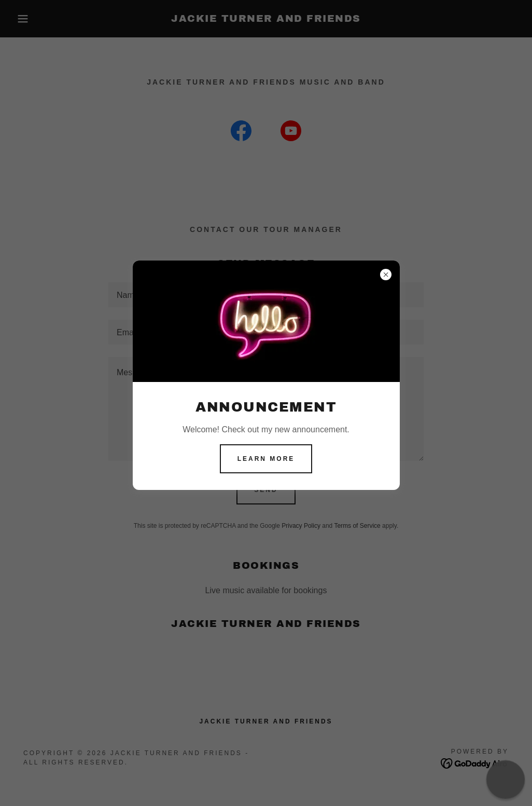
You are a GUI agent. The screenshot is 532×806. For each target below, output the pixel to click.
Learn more (266, 459)
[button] (505, 779)
